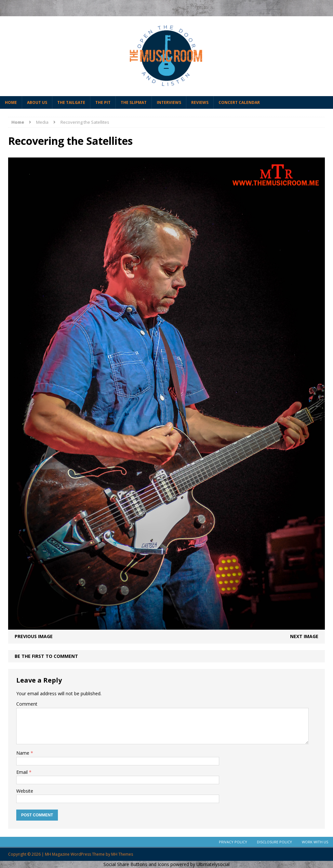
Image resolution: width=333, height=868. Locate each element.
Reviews (200, 102)
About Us (37, 102)
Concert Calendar (239, 102)
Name (23, 753)
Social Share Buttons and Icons (136, 864)
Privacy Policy (233, 842)
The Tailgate (71, 102)
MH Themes (122, 854)
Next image (304, 636)
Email (23, 772)
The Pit (103, 102)
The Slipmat (134, 102)
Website (25, 791)
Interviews (169, 102)
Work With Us (315, 842)
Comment (27, 704)
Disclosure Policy (274, 842)
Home (11, 102)
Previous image (34, 636)
